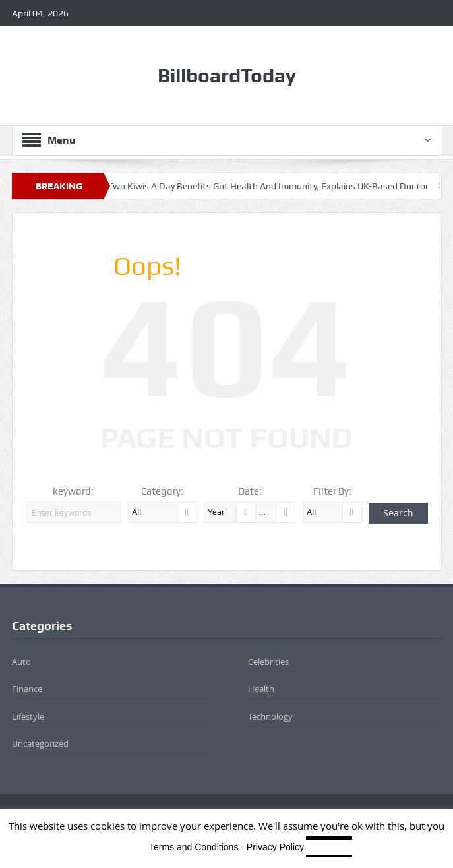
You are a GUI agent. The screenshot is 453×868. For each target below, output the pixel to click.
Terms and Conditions (194, 847)
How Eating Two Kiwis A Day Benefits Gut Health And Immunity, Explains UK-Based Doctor (252, 186)
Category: (162, 491)
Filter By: (332, 491)
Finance (27, 689)
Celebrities (268, 662)
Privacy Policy (275, 847)
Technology (270, 716)
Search (398, 513)
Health (261, 689)
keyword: (73, 491)
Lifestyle (28, 716)
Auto (21, 662)
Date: (250, 491)
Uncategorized (40, 743)
